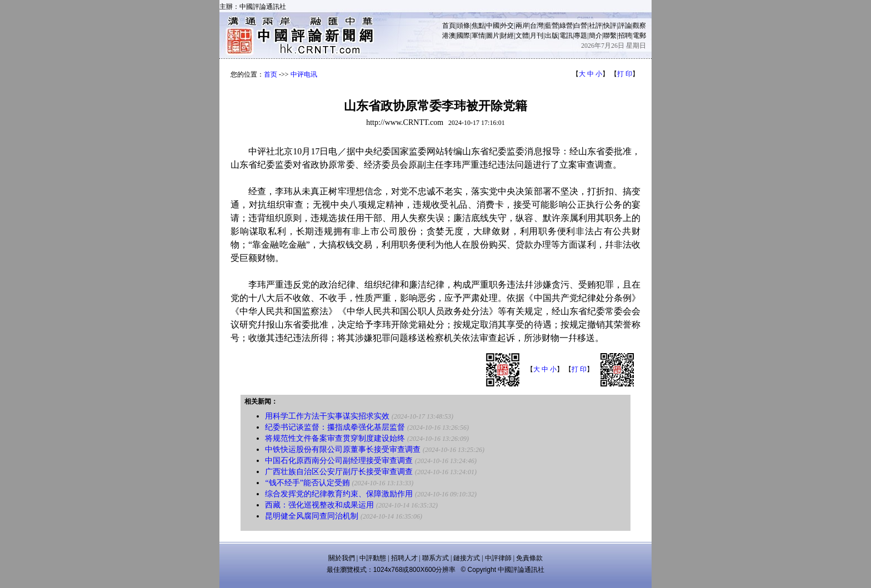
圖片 (493, 36)
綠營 (566, 26)
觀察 (639, 26)
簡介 (595, 36)
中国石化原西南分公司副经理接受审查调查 (339, 461)
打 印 (625, 74)
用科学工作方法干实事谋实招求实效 (327, 416)
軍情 (478, 36)
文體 (522, 36)
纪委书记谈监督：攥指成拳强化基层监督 (335, 427)
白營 (580, 26)
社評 (595, 26)
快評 (610, 26)
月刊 (537, 36)
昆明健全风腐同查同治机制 (312, 516)
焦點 (478, 26)
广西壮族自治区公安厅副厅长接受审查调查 (339, 472)
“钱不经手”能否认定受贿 (307, 483)
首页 (271, 74)
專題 (580, 36)
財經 (507, 36)
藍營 (552, 26)
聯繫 (610, 36)
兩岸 (522, 26)
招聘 (625, 36)
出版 (552, 36)
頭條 (463, 26)
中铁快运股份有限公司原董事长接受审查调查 (343, 449)
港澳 (449, 36)
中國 (493, 26)
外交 (507, 26)
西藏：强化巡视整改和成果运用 (319, 505)
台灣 (537, 26)
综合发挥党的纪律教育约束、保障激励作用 (339, 494)
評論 (625, 26)
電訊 (566, 36)
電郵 (639, 36)
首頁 (449, 26)
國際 (463, 36)
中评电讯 (304, 74)
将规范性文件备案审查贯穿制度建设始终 (335, 438)
